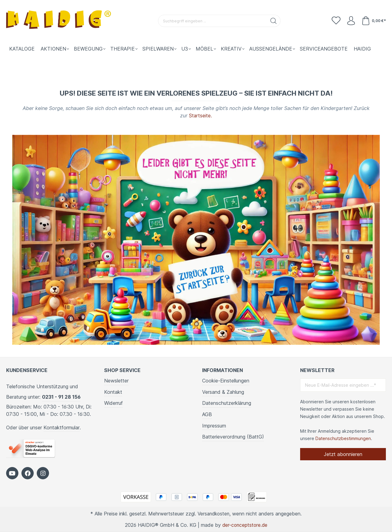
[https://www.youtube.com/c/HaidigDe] (12, 473)
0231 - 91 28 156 (61, 397)
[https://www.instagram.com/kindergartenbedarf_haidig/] (43, 473)
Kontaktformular (62, 427)
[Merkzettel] (335, 21)
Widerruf (113, 403)
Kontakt (113, 392)
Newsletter (116, 381)
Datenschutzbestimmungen (343, 438)
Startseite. (201, 116)
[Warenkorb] (373, 21)
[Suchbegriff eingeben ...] (212, 21)
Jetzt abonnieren (343, 454)
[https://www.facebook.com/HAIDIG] (28, 473)
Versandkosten (214, 514)
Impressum (214, 426)
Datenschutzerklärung (227, 403)
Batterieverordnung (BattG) (233, 437)
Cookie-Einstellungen (226, 381)
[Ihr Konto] (350, 21)
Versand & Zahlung (223, 392)
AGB (207, 414)
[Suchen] (273, 21)
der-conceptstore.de (245, 525)
